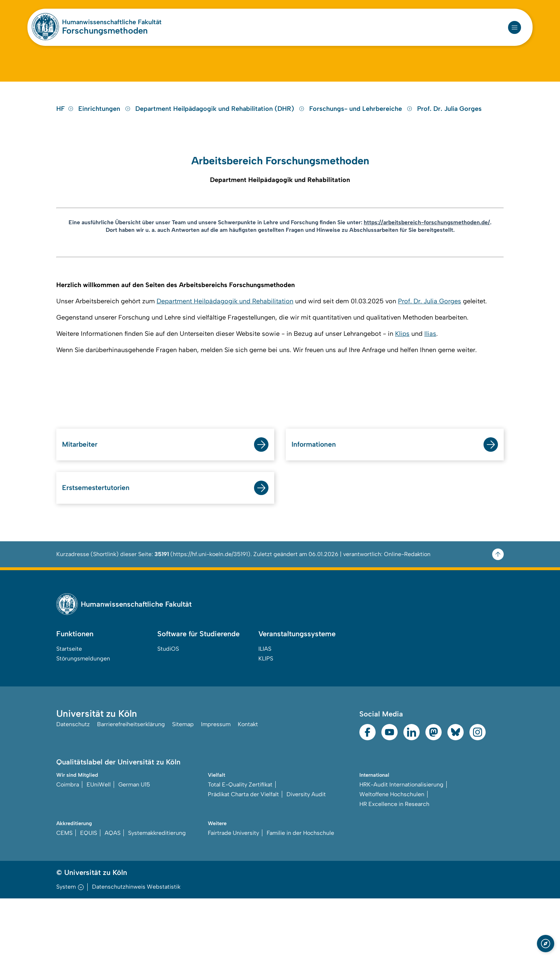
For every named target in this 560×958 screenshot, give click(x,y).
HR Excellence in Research (394, 863)
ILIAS (265, 707)
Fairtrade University (233, 892)
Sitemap (183, 785)
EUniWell (99, 843)
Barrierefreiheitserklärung (131, 785)
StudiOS (168, 707)
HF (65, 143)
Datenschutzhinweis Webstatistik (136, 946)
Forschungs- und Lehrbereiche (362, 143)
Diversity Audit (306, 853)
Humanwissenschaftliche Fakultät (112, 22)
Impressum (216, 785)
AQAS (113, 892)
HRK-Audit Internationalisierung (401, 843)
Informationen (319, 499)
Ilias (430, 387)
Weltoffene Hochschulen (392, 853)
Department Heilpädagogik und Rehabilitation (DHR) (221, 143)
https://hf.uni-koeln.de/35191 (210, 612)
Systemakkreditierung (157, 892)
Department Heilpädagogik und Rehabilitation (225, 355)
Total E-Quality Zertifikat (240, 843)
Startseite (69, 707)
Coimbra (68, 843)
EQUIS (89, 892)
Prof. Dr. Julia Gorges (449, 143)
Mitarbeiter (84, 499)
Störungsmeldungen (83, 717)
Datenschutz (73, 785)
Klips (402, 387)
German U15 (134, 843)
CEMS (64, 892)
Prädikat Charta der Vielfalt (243, 853)
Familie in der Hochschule (300, 892)
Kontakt (248, 785)
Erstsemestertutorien (104, 545)
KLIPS (266, 717)
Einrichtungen (105, 143)
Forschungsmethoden (105, 31)
